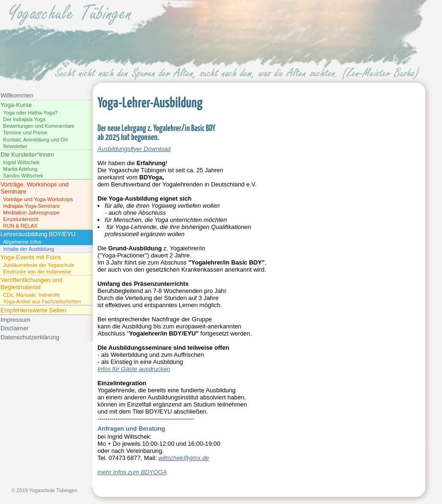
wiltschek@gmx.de (184, 458)
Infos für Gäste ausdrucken (134, 369)
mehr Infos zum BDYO (128, 472)
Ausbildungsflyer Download (134, 149)
